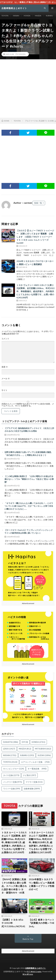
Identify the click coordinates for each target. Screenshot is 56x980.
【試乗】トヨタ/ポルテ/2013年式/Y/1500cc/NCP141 (13, 923)
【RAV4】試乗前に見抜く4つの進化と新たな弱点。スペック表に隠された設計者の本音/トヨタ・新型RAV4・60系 (14, 886)
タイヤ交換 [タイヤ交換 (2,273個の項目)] (11, 775)
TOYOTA (5, 16)
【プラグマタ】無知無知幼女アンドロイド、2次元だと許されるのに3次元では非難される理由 (29, 430)
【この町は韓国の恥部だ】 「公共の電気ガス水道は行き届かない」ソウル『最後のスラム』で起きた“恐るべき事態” (29, 479)
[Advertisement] (28, 89)
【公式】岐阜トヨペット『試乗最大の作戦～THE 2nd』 (42, 923)
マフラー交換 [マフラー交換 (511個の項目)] (34, 782)
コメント (5, 339)
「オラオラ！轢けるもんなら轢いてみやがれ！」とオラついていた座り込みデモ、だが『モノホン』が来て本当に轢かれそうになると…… (29, 506)
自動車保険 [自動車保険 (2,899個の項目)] (32, 789)
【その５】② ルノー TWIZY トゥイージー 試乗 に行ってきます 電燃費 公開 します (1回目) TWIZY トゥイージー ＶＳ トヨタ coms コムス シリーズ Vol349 (35, 237)
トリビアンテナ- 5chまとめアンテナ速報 (25, 421)
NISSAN (16, 16)
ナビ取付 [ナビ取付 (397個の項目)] (29, 775)
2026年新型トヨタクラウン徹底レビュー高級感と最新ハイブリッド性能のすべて (42, 884)
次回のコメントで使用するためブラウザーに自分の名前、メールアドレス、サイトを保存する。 (28, 405)
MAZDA (38, 16)
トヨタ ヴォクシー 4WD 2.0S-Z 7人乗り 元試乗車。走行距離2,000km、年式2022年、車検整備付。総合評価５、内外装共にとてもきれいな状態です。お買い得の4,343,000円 (35, 291)
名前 (5, 367)
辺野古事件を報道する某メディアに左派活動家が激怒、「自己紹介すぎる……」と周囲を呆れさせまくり (29, 454)
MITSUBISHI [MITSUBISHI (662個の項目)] (43, 749)
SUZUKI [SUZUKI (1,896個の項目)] (44, 755)
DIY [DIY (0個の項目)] (25, 742)
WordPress (28, 974)
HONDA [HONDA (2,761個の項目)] (38, 742)
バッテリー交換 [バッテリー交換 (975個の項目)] (13, 782)
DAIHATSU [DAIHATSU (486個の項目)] (11, 742)
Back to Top (28, 939)
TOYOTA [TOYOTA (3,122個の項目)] (10, 762)
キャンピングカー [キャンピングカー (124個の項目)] (14, 769)
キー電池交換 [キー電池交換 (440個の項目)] (37, 769)
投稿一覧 (38, 203)
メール (6, 379)
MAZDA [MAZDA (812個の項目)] (25, 749)
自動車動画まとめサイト (36, 968)
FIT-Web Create (34, 971)
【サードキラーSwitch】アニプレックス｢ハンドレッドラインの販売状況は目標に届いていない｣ (29, 532)
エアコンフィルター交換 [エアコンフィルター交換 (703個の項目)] (35, 762)
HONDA (27, 16)
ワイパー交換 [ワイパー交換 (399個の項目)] (12, 789)
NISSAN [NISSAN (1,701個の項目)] (10, 755)
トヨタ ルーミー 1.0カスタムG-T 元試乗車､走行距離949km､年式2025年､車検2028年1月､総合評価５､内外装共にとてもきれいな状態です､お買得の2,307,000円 (14, 842)
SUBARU (49, 16)
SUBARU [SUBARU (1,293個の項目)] (27, 755)
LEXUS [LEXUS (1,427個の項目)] (9, 749)
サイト (4, 390)
